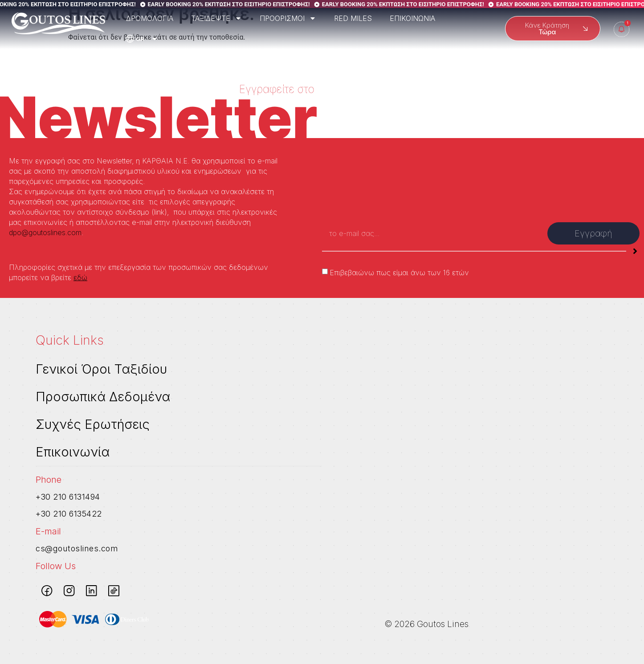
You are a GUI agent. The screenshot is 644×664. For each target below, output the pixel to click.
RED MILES (353, 18)
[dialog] (627, 646)
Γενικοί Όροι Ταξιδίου (101, 369)
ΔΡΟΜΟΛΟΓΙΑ (150, 18)
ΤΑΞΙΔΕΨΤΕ (216, 18)
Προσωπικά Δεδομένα (103, 397)
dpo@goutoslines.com (45, 232)
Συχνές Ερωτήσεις (93, 424)
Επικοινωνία (73, 452)
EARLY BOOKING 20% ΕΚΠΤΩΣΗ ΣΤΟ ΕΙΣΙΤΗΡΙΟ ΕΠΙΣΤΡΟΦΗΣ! (239, 4)
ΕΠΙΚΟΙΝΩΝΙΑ (412, 18)
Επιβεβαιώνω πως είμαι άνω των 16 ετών (399, 273)
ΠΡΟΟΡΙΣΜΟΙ (288, 18)
